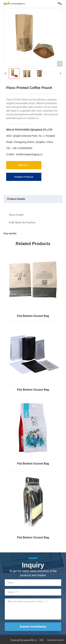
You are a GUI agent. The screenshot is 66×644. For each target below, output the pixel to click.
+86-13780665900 (22, 148)
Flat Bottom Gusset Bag (33, 316)
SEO (41, 640)
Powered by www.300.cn (24, 640)
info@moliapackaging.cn (29, 154)
